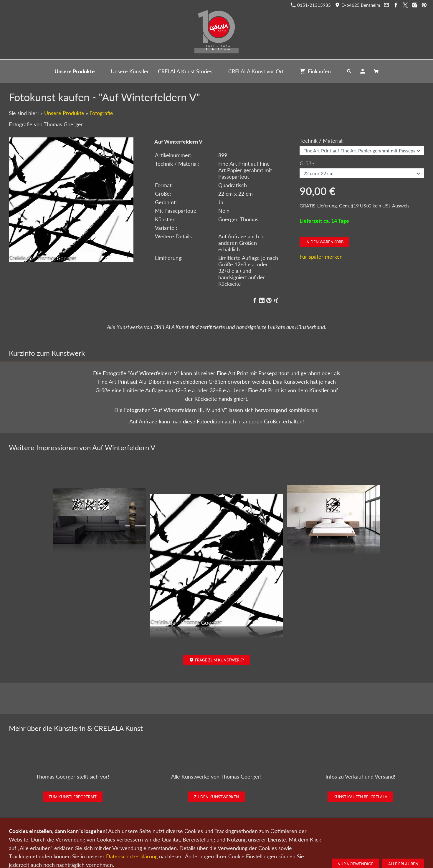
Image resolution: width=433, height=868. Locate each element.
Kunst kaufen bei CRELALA (360, 797)
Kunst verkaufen (154, 837)
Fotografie (101, 113)
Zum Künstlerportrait (73, 797)
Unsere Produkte (64, 113)
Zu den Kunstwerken (216, 797)
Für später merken (321, 257)
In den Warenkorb (324, 242)
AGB (286, 837)
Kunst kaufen (123, 837)
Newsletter (215, 837)
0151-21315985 (311, 5)
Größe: (308, 163)
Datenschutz (241, 837)
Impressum (267, 837)
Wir (196, 837)
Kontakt (181, 837)
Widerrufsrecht (309, 837)
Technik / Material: (322, 141)
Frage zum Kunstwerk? (217, 660)
